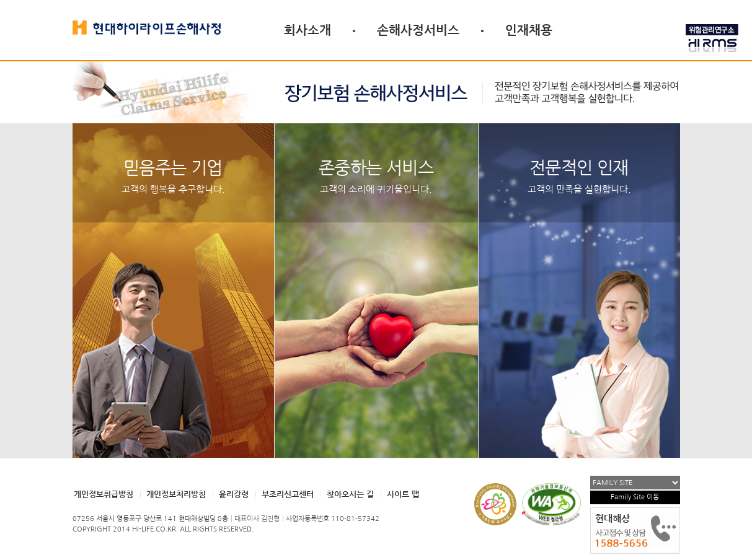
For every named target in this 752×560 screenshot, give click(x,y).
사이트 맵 (403, 494)
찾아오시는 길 (350, 494)
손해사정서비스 (418, 30)
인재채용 (529, 30)
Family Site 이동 (635, 497)
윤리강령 (234, 494)
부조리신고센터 (288, 494)
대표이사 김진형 (257, 519)
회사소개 (307, 30)
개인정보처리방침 (176, 494)
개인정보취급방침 (104, 494)
